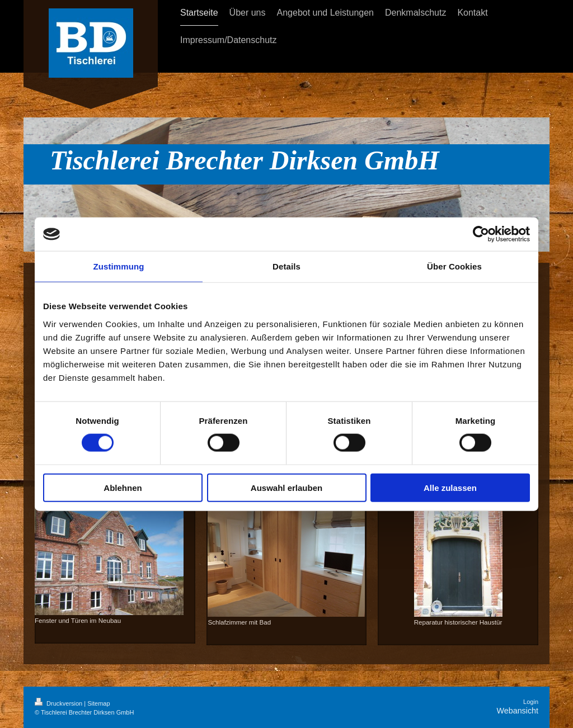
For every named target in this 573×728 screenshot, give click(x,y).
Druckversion (59, 703)
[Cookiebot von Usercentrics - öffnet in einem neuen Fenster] (481, 234)
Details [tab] (286, 266)
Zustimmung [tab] (119, 266)
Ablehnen (123, 487)
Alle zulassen (450, 487)
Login (531, 702)
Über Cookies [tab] (454, 266)
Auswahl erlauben (286, 487)
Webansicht (518, 711)
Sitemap (98, 703)
